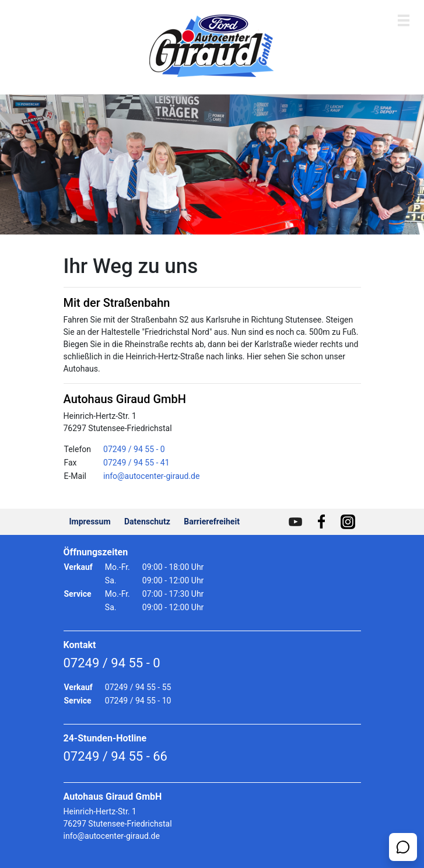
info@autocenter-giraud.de (151, 476)
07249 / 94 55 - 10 (138, 701)
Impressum (90, 521)
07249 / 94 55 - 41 (136, 463)
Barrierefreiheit (212, 521)
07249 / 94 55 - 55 (138, 687)
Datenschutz (147, 521)
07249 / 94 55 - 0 (134, 449)
